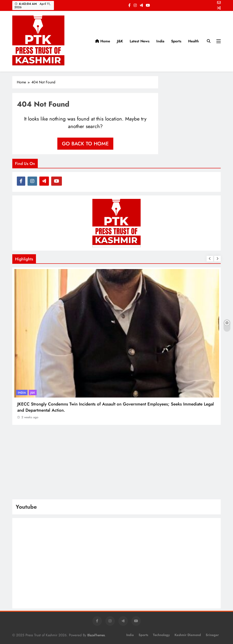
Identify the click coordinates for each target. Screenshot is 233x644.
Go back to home (85, 144)
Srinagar (212, 635)
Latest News (140, 41)
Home (103, 41)
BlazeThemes (96, 635)
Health (194, 41)
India (160, 41)
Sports (176, 41)
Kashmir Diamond (188, 635)
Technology (161, 635)
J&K (120, 41)
